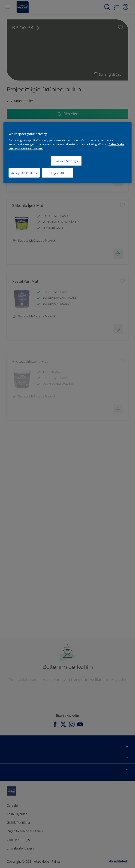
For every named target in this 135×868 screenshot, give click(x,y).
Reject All (58, 173)
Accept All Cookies (24, 173)
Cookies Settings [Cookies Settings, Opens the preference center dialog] (66, 161)
